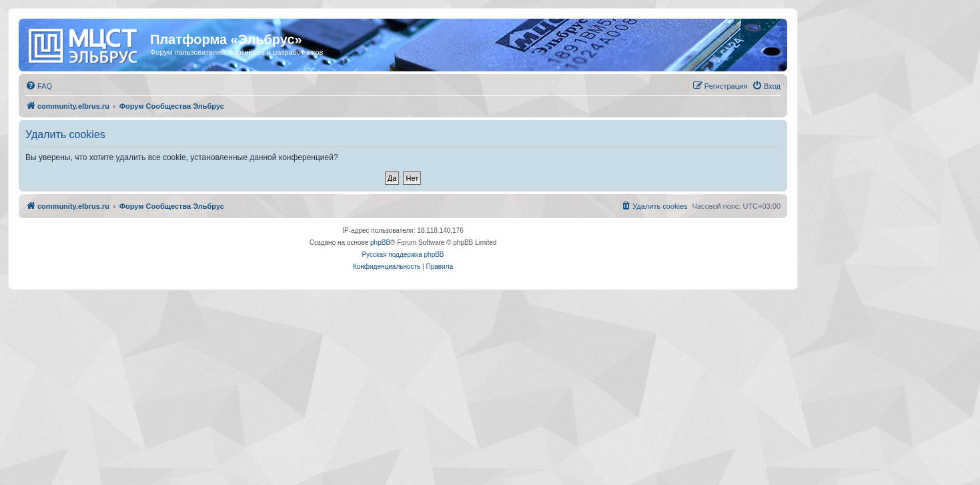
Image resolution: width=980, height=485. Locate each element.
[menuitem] (39, 86)
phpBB (380, 242)
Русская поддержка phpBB (403, 255)
